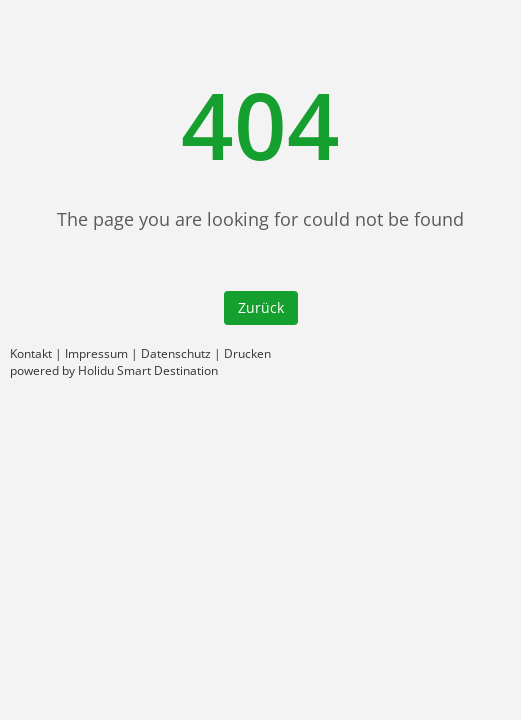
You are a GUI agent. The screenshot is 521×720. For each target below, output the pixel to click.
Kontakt (31, 353)
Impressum (96, 353)
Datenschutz (176, 353)
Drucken (247, 353)
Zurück (261, 307)
